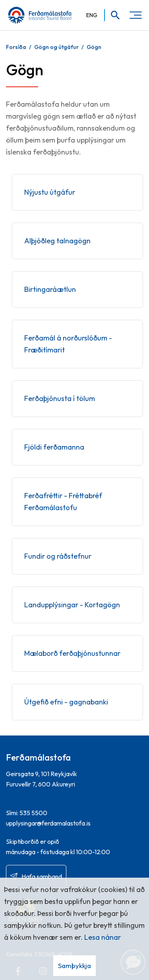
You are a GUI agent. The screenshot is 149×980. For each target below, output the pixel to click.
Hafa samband (42, 876)
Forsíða (16, 47)
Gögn (94, 47)
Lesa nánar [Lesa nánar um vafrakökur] (103, 937)
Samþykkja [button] (74, 965)
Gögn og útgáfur (56, 47)
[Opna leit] (113, 15)
